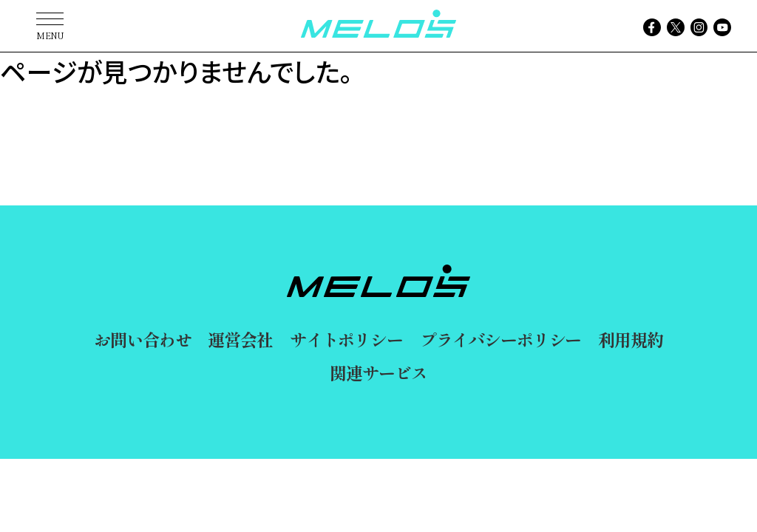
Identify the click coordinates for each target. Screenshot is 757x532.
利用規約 (630, 339)
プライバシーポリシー (501, 339)
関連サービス (378, 372)
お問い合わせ (142, 339)
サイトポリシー (346, 339)
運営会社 (240, 339)
